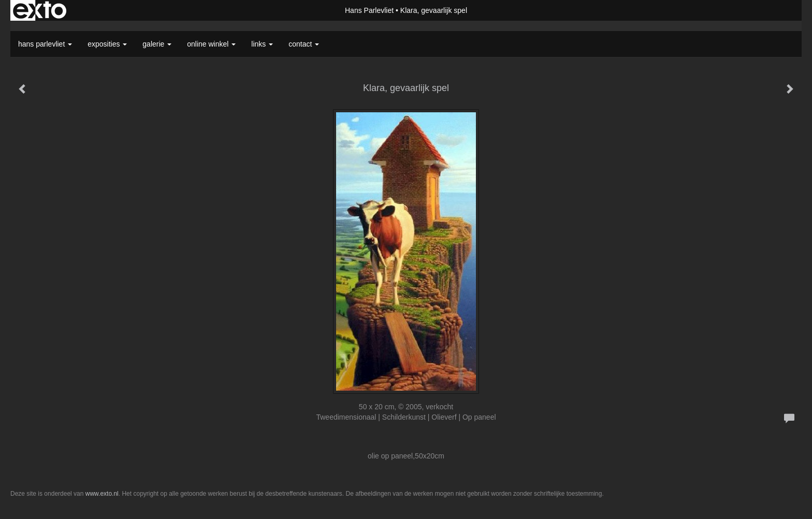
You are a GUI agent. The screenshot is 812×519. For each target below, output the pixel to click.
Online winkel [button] (211, 44)
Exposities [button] (107, 44)
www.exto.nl (102, 494)
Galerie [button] (157, 44)
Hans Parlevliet (369, 10)
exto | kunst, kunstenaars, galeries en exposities (40, 10)
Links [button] (262, 44)
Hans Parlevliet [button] (45, 44)
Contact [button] (304, 44)
